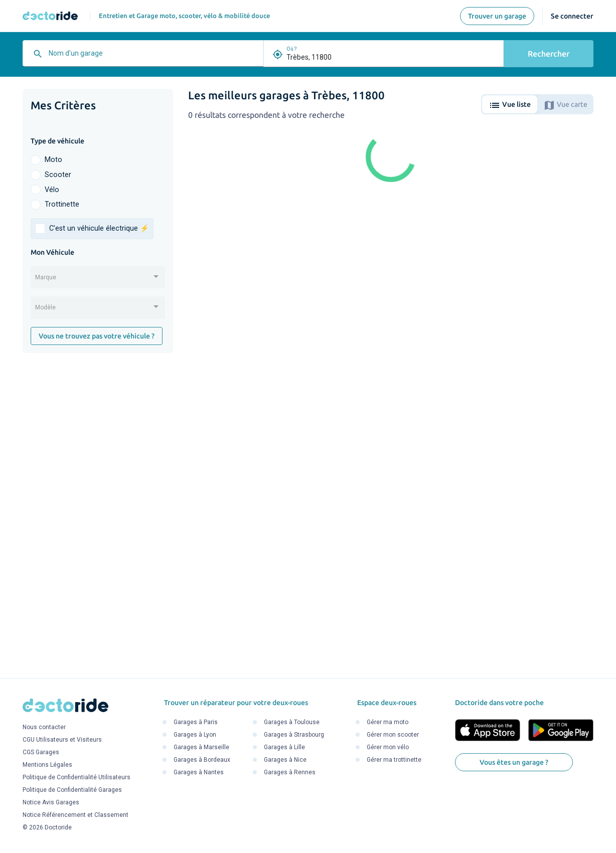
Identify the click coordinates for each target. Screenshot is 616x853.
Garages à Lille (284, 747)
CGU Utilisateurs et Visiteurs (62, 740)
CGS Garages (41, 752)
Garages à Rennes (290, 772)
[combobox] (153, 57)
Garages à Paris (196, 722)
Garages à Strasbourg (294, 735)
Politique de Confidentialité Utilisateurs (76, 777)
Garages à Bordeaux (202, 760)
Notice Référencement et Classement (75, 815)
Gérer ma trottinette (394, 760)
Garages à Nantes (199, 772)
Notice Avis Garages (51, 802)
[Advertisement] (98, 516)
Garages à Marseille (201, 747)
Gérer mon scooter (393, 735)
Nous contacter (44, 727)
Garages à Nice (285, 760)
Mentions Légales (47, 765)
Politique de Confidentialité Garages (72, 790)
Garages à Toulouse (292, 722)
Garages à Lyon (195, 735)
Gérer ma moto (388, 722)
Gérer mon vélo (388, 747)
